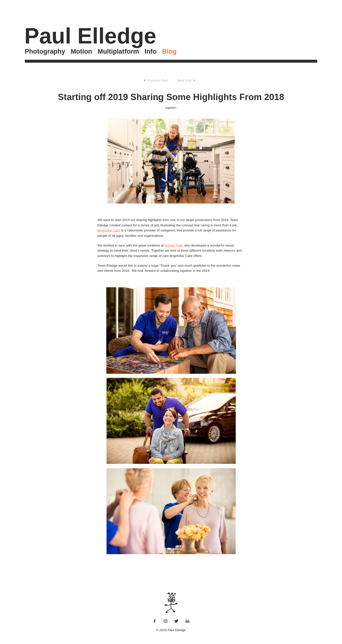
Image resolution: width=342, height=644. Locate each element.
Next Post (184, 80)
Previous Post (158, 80)
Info (150, 51)
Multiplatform (118, 51)
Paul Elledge (90, 36)
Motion (81, 51)
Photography (45, 51)
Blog (169, 51)
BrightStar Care (109, 230)
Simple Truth (174, 245)
